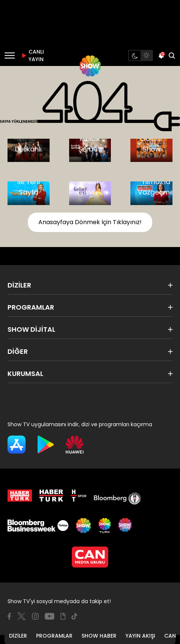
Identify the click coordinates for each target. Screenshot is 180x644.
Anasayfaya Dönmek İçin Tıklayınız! (90, 222)
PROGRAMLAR (54, 636)
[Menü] (10, 55)
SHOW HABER (99, 636)
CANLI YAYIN (32, 55)
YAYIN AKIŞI (140, 636)
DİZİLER (18, 636)
